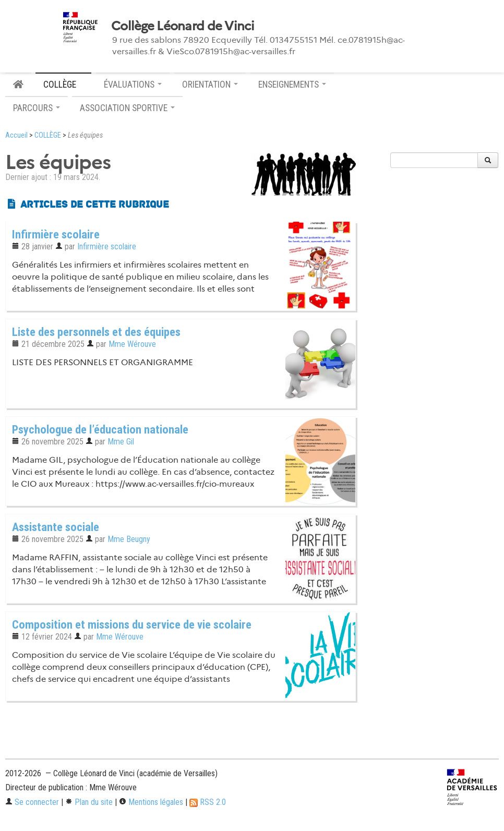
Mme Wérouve (132, 344)
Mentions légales (151, 802)
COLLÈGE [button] (63, 85)
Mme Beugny (129, 539)
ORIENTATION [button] (210, 85)
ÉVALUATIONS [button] (133, 85)
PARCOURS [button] (37, 108)
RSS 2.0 (208, 802)
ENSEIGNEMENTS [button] (292, 85)
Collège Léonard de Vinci (183, 26)
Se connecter (32, 802)
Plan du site (89, 802)
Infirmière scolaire (107, 246)
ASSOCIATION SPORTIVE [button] (127, 108)
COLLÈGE (48, 135)
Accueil (16, 135)
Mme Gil (121, 442)
